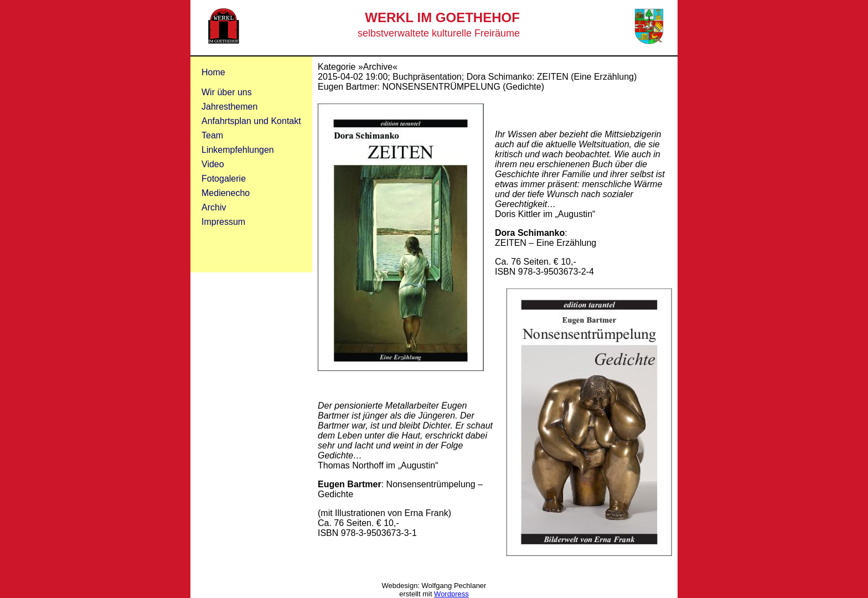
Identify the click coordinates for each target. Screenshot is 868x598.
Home (213, 72)
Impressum (223, 222)
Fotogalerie (224, 179)
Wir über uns (227, 92)
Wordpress (451, 594)
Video (213, 164)
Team (212, 135)
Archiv (214, 207)
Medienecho (226, 193)
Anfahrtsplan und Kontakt (251, 121)
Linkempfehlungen (238, 150)
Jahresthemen (229, 107)
